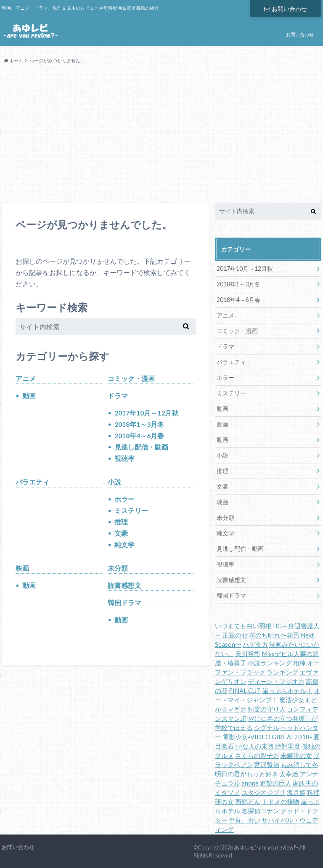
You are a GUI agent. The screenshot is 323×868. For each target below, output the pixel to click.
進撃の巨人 (276, 783)
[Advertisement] (161, 134)
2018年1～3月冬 (139, 424)
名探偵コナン (260, 811)
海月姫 (296, 793)
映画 (22, 568)
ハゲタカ (255, 644)
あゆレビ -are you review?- (266, 847)
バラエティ (32, 482)
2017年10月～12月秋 (146, 413)
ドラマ (118, 396)
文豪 (121, 533)
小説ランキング (270, 663)
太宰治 (289, 774)
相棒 (299, 663)
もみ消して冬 (299, 765)
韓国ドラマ (124, 602)
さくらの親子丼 (257, 756)
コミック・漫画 (131, 378)
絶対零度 (288, 746)
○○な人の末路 (255, 746)
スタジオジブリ (263, 793)
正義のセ (235, 635)
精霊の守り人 (267, 709)
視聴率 (124, 458)
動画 (29, 396)
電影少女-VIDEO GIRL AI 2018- (267, 737)
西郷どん (248, 802)
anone (250, 783)
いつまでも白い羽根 (243, 626)
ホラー (124, 499)
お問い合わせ (286, 9)
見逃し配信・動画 (141, 447)
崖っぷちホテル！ (287, 691)
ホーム (14, 60)
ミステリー (131, 510)
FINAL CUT (245, 691)
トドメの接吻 (281, 802)
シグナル (267, 728)
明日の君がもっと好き (246, 774)
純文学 (124, 544)
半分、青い (245, 820)
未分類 (118, 568)
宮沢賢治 (267, 765)
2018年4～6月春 (139, 435)
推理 (121, 522)
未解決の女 (296, 756)
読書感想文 (124, 585)
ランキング (282, 672)
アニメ (26, 378)
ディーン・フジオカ (276, 681)
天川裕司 (248, 654)
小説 (114, 482)
